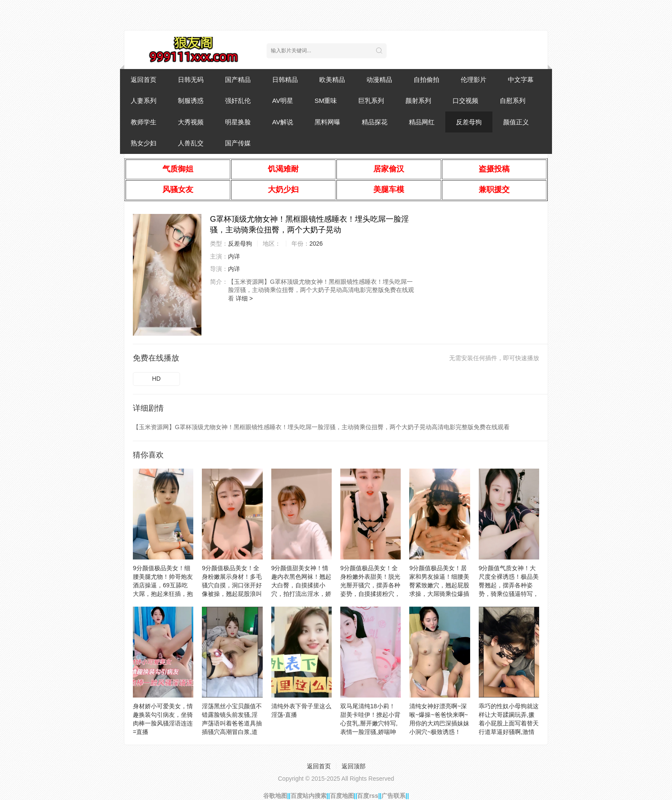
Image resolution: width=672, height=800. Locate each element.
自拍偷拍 (426, 80)
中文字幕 (521, 80)
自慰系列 (513, 101)
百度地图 (342, 796)
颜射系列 (418, 101)
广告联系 (393, 796)
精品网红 (422, 122)
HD (156, 379)
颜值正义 (516, 122)
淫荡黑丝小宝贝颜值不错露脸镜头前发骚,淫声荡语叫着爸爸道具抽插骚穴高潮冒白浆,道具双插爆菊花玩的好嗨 (232, 723)
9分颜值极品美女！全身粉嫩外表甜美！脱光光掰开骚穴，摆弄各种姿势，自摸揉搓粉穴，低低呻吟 (370, 585)
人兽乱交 (191, 143)
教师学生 (144, 122)
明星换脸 (238, 122)
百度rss (367, 796)
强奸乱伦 (238, 101)
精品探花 (375, 122)
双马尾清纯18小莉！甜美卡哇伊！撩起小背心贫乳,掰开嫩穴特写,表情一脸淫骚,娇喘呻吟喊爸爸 (370, 723)
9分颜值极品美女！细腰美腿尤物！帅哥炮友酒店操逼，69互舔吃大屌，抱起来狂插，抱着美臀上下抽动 (163, 585)
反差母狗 (469, 122)
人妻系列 (144, 101)
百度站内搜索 (309, 796)
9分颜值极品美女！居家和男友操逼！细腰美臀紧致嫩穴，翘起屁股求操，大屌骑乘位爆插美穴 (439, 585)
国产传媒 (238, 143)
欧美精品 (332, 80)
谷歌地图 (275, 796)
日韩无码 (191, 80)
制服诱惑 (191, 101)
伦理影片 (474, 80)
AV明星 (283, 101)
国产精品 (238, 80)
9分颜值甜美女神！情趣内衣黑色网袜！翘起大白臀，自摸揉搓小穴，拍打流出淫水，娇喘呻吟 (301, 585)
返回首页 (144, 80)
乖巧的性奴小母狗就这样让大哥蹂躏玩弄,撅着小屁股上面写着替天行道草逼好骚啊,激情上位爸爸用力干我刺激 (509, 723)
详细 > (244, 298)
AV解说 (283, 122)
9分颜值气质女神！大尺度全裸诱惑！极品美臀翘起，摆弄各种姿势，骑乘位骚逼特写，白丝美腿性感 (509, 585)
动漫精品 (379, 80)
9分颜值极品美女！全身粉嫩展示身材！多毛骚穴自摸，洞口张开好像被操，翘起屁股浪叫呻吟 (232, 585)
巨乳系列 (371, 101)
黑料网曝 (327, 122)
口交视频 (465, 101)
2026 (316, 244)
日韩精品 (285, 80)
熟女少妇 (144, 143)
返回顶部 (354, 766)
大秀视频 (191, 122)
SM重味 (326, 101)
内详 (234, 256)
